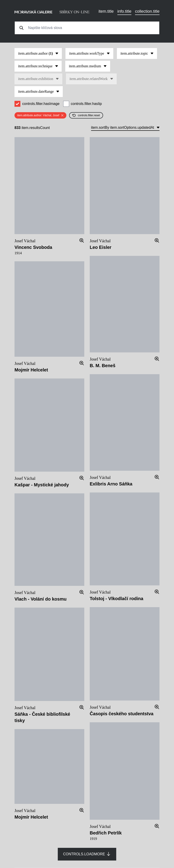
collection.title (147, 11)
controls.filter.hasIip (86, 104)
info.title (124, 11)
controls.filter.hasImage (41, 104)
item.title (106, 11)
